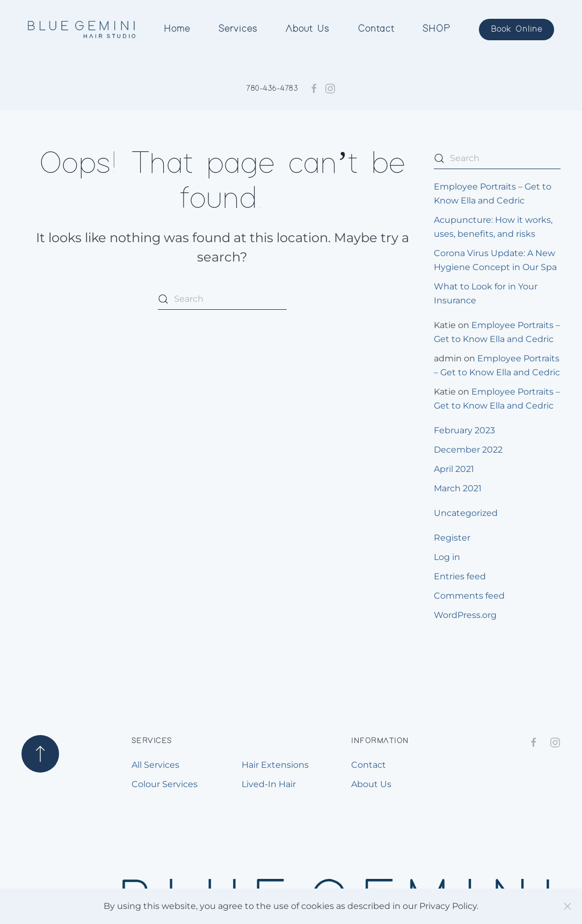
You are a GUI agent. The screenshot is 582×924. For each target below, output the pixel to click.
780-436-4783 (272, 89)
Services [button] (238, 29)
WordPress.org (465, 615)
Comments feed (469, 596)
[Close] (568, 906)
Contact (376, 29)
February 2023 (464, 430)
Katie (445, 325)
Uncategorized (466, 513)
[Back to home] (81, 30)
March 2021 (458, 488)
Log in (447, 557)
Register (452, 538)
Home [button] (177, 29)
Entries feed (460, 576)
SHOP (437, 29)
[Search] (222, 299)
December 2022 (468, 450)
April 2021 (454, 469)
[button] (40, 754)
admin (448, 358)
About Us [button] (307, 29)
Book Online (516, 29)
